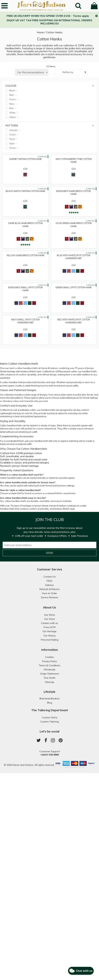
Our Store (50, 619)
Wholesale (49, 670)
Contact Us (50, 577)
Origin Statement (49, 674)
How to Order (49, 593)
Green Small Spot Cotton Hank (74, 287)
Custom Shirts (50, 717)
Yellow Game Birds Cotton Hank (25, 255)
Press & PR (50, 627)
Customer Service (50, 569)
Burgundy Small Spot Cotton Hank (25, 289)
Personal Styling (50, 640)
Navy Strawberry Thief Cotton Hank (74, 160)
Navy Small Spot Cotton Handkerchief (25, 321)
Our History (50, 636)
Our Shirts (50, 615)
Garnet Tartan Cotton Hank (25, 159)
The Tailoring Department (50, 710)
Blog (50, 703)
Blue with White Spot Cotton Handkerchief (74, 257)
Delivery (49, 585)
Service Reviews (49, 597)
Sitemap (50, 682)
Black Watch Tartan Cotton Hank (25, 191)
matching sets (76, 441)
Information (50, 650)
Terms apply (81, 16)
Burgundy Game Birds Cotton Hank (74, 193)
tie (56, 441)
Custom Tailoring (49, 722)
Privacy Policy (49, 661)
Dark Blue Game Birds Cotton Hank (25, 225)
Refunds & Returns (50, 589)
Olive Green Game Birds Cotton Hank (74, 225)
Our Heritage (49, 631)
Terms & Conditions (50, 665)
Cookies (49, 657)
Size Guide (50, 678)
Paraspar (81, 767)
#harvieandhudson (49, 699)
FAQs (49, 581)
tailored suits (6, 429)
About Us (49, 607)
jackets (29, 429)
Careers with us (49, 623)
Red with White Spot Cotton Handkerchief (74, 321)
